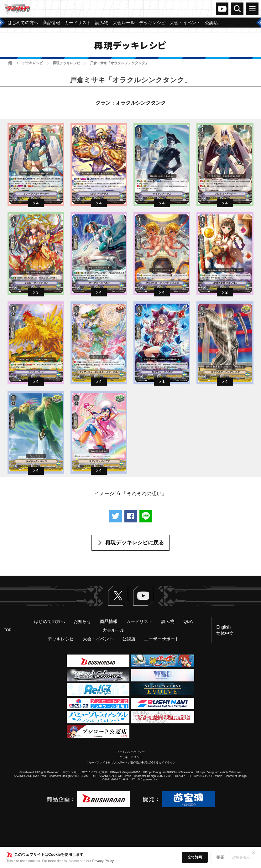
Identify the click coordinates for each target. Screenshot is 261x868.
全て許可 (195, 857)
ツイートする (116, 516)
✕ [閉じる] (253, 853)
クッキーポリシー (131, 757)
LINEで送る (146, 516)
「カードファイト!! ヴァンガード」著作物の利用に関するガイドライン (130, 763)
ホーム (10, 63)
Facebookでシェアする (131, 516)
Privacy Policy (103, 861)
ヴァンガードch (222, 9)
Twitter (118, 596)
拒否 (220, 857)
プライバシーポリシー (131, 752)
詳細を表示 (241, 857)
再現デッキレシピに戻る (135, 543)
